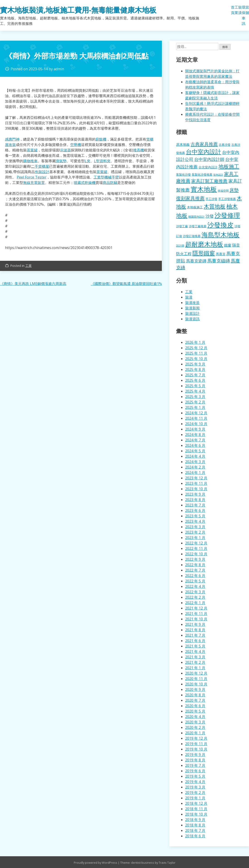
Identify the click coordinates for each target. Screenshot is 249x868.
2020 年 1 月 (195, 733)
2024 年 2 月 (195, 467)
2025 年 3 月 (195, 397)
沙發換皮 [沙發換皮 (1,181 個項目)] (220, 225)
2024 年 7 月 (195, 440)
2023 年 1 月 (195, 538)
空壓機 (76, 145)
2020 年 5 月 (195, 711)
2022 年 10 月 (196, 554)
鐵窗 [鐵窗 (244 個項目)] (228, 245)
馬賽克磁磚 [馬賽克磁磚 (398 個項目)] (219, 261)
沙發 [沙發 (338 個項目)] (210, 216)
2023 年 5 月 (195, 516)
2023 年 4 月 (195, 521)
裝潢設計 (192, 313)
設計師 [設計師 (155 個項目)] (180, 246)
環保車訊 (244, 15)
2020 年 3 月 (195, 722)
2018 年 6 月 (195, 836)
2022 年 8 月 (195, 565)
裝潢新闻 (192, 308)
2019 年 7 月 (195, 765)
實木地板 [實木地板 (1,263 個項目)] (204, 189)
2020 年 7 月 (195, 700)
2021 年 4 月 (195, 652)
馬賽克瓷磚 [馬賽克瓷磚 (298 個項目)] (196, 261)
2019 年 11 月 (196, 744)
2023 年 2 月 (195, 532)
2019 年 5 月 (195, 776)
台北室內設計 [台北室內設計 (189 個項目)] (208, 167)
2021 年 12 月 (196, 608)
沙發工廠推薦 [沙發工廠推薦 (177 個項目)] (198, 226)
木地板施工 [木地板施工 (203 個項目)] (195, 207)
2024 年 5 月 (195, 451)
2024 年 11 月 (196, 418)
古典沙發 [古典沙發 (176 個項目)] (225, 145)
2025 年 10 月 (196, 359)
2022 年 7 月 (195, 570)
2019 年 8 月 (195, 760)
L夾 (87, 161)
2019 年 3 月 (195, 787)
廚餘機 (101, 139)
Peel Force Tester (32, 177)
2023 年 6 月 (195, 510)
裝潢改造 (192, 303)
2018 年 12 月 (196, 803)
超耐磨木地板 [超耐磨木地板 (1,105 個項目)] (204, 244)
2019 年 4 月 (195, 782)
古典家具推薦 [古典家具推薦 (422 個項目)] (204, 144)
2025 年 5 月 (195, 386)
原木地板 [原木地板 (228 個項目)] (183, 144)
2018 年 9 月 (195, 820)
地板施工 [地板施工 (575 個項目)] (229, 166)
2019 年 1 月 (195, 798)
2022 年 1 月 (195, 603)
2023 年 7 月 (195, 505)
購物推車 (30, 161)
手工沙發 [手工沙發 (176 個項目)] (211, 199)
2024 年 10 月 (196, 424)
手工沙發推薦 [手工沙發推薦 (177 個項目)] (227, 199)
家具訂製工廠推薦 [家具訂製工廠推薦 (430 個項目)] (209, 181)
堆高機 (139, 150)
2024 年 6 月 (195, 445)
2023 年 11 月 (196, 483)
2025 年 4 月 (195, 391)
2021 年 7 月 (195, 635)
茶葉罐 (32, 150)
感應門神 (12, 139)
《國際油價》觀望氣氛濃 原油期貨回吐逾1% (126, 284)
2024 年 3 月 (195, 462)
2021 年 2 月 (195, 662)
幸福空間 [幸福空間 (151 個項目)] (223, 191)
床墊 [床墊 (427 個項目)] (234, 190)
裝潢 (240, 10)
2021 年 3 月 (195, 657)
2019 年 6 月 (195, 771)
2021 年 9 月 (195, 624)
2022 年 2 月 (195, 597)
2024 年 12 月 (196, 413)
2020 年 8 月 (195, 695)
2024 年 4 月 (195, 456)
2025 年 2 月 (195, 402)
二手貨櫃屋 (40, 166)
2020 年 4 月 (195, 717)
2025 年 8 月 (195, 369)
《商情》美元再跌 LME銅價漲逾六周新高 (33, 284)
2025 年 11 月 (196, 353)
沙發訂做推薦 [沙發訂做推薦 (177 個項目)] (192, 236)
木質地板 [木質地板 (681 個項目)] (215, 206)
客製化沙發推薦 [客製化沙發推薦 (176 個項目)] (202, 174)
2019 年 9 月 (195, 755)
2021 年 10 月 (196, 619)
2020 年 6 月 (195, 706)
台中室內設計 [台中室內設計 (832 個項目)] (204, 152)
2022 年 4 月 (195, 586)
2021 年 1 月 (195, 668)
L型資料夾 (102, 161)
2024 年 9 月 (195, 429)
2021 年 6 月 (195, 641)
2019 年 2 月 (195, 793)
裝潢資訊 (192, 319)
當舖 (247, 10)
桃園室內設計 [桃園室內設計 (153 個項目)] (196, 217)
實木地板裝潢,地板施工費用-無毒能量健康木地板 (78, 10)
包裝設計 (42, 172)
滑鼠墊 (61, 161)
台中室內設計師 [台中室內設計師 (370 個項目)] (209, 159)
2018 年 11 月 (196, 809)
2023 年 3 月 (195, 527)
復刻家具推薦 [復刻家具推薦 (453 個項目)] (190, 198)
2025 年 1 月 (195, 407)
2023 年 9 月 (195, 494)
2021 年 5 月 (195, 646)
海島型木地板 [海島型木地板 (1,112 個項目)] (220, 235)
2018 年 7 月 (195, 830)
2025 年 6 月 (195, 380)
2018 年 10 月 (196, 814)
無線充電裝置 (34, 183)
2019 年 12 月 (196, 738)
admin (59, 69)
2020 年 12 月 (196, 673)
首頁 (233, 10)
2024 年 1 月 (195, 473)
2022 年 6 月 (195, 576)
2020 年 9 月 (195, 689)
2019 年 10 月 (196, 749)
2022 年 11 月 (196, 548)
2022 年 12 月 (196, 543)
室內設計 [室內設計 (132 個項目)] (218, 175)
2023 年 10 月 (196, 489)
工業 (236, 10)
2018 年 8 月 (195, 825)
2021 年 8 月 (195, 630)
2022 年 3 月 (195, 592)
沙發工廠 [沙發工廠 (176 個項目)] (182, 226)
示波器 (65, 150)
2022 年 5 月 (195, 581)
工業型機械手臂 (106, 177)
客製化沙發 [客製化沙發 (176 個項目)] (183, 174)
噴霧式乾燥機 (85, 183)
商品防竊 (110, 183)
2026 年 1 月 (195, 342)
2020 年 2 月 (195, 727)
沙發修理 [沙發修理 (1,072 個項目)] (227, 215)
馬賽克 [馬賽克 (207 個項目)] (221, 254)
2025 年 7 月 (195, 375)
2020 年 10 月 (196, 684)
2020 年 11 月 (196, 679)
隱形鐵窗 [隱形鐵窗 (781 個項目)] (204, 253)
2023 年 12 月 (196, 478)
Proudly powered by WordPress (96, 863)
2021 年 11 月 (196, 614)
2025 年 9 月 (195, 364)
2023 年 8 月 (195, 500)
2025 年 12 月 (196, 348)
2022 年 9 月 (195, 559)
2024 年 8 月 (195, 435)
